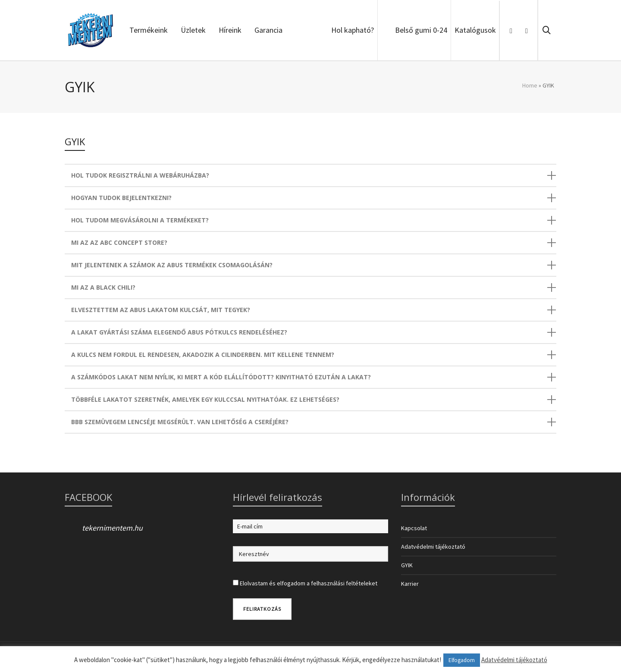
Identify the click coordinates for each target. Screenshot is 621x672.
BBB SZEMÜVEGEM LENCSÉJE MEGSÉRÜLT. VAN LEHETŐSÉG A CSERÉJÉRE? (180, 422)
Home (530, 85)
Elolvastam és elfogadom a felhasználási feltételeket (309, 583)
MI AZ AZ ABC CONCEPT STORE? (119, 242)
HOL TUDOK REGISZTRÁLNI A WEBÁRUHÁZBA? (140, 175)
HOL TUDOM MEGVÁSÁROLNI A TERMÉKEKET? (140, 220)
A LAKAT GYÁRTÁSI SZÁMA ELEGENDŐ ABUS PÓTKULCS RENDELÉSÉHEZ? (179, 332)
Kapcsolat (414, 528)
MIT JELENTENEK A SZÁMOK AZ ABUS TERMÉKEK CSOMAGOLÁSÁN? (172, 265)
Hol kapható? (353, 30)
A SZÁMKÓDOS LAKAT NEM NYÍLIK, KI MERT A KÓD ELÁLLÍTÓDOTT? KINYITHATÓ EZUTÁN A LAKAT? (221, 377)
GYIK (407, 565)
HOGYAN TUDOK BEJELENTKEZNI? (121, 198)
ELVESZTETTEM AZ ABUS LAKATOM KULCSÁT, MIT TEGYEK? (161, 310)
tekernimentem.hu (112, 528)
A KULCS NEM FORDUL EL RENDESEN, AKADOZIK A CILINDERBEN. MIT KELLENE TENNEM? (203, 355)
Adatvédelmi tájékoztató (433, 547)
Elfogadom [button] (462, 660)
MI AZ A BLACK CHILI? (103, 287)
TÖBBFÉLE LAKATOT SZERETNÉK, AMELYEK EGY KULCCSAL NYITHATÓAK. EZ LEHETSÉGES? (205, 399)
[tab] (310, 175)
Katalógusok (475, 30)
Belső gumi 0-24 (421, 30)
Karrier (410, 584)
